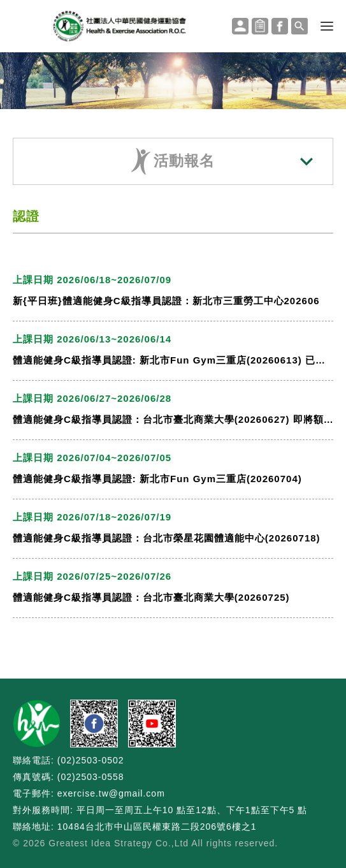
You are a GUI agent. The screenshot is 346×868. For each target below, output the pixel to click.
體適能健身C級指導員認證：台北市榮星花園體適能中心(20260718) (167, 538)
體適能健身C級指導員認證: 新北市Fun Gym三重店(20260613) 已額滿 (173, 360)
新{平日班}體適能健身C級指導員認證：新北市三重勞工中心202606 (166, 301)
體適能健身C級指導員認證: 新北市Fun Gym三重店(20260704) (157, 479)
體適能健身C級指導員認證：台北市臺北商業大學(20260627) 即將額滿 (173, 419)
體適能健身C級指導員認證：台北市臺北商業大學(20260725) (151, 597)
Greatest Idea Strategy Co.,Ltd (119, 843)
